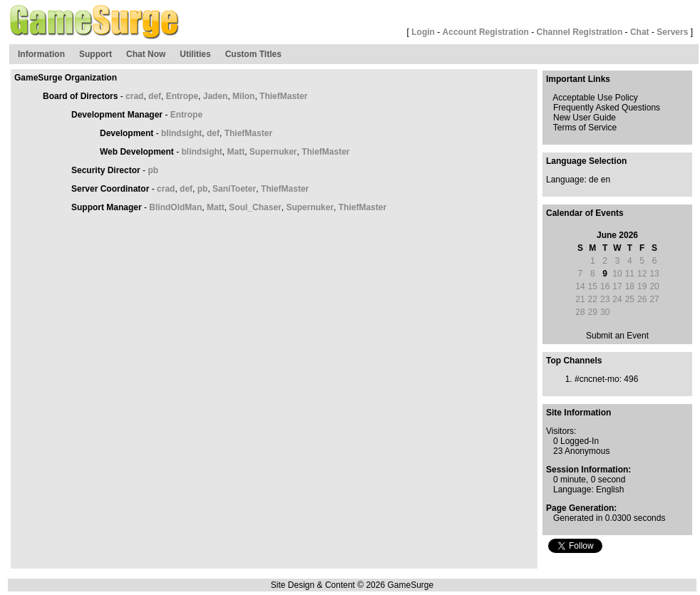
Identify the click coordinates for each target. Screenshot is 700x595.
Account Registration (486, 32)
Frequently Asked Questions (607, 108)
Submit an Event (617, 336)
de (593, 180)
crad (134, 96)
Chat (640, 32)
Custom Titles (253, 54)
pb (153, 170)
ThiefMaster (283, 96)
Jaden (216, 96)
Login (423, 32)
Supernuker (273, 152)
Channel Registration (580, 32)
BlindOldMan (175, 207)
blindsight (181, 133)
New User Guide (585, 118)
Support (96, 54)
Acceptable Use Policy (595, 98)
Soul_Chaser (255, 207)
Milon (243, 96)
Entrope (182, 96)
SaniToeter (234, 189)
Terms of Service (585, 128)
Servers (672, 32)
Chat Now (146, 54)
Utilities (195, 54)
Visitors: (561, 431)
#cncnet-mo (597, 379)
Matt (236, 152)
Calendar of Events (585, 213)
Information (41, 54)
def (155, 96)
